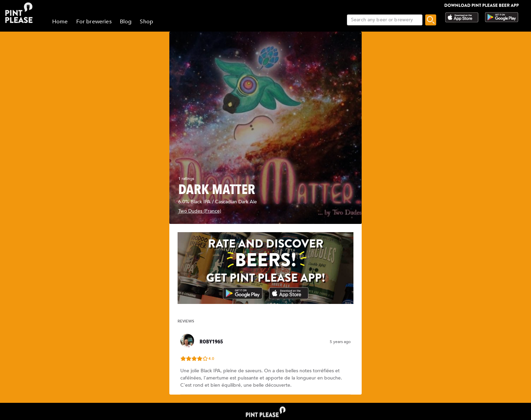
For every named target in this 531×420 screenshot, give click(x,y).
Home (60, 22)
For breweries (94, 22)
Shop (146, 22)
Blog (126, 22)
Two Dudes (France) (200, 211)
